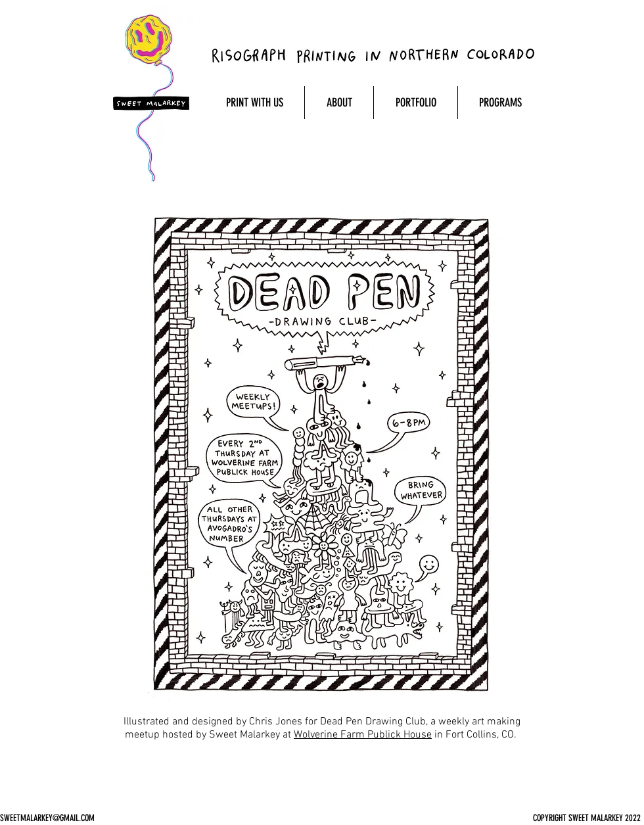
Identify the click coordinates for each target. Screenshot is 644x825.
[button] (254, 103)
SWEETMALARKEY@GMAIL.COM (47, 818)
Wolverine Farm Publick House (363, 735)
